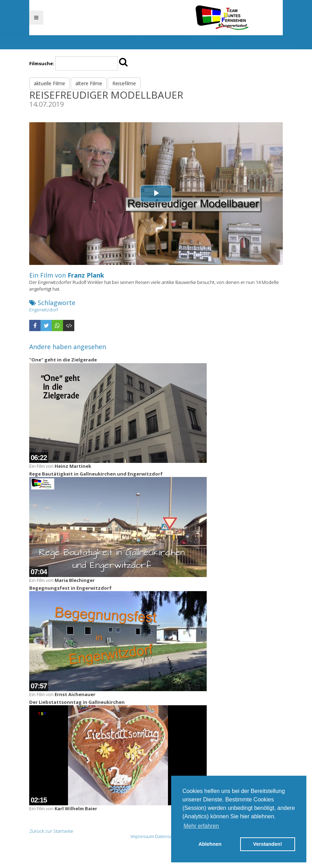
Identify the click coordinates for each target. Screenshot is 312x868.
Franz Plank (86, 275)
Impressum (142, 836)
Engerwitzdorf (44, 310)
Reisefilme (124, 83)
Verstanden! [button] (268, 844)
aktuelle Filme (49, 83)
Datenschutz (168, 836)
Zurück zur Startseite (51, 831)
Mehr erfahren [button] (201, 826)
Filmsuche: (42, 63)
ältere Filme (89, 83)
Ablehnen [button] (210, 844)
